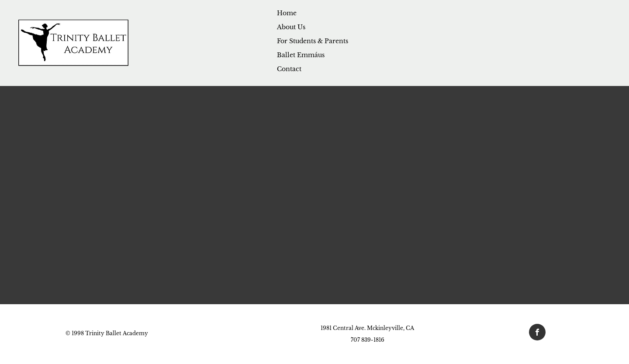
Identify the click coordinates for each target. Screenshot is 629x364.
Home (287, 13)
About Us (291, 27)
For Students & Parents (313, 41)
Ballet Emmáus (301, 55)
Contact (289, 69)
